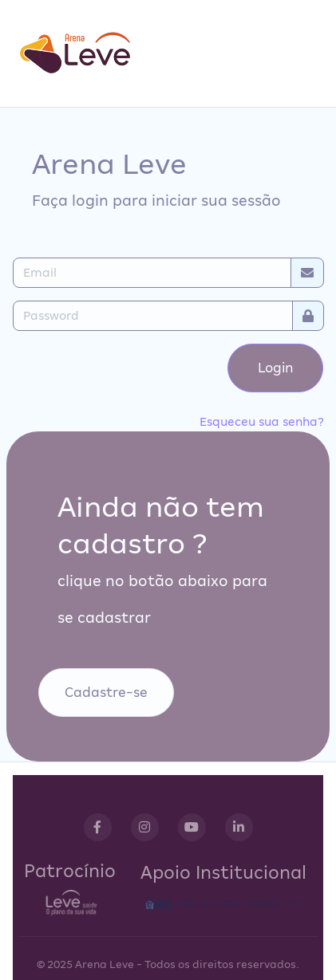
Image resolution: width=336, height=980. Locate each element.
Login (276, 368)
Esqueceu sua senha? (262, 422)
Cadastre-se (106, 693)
